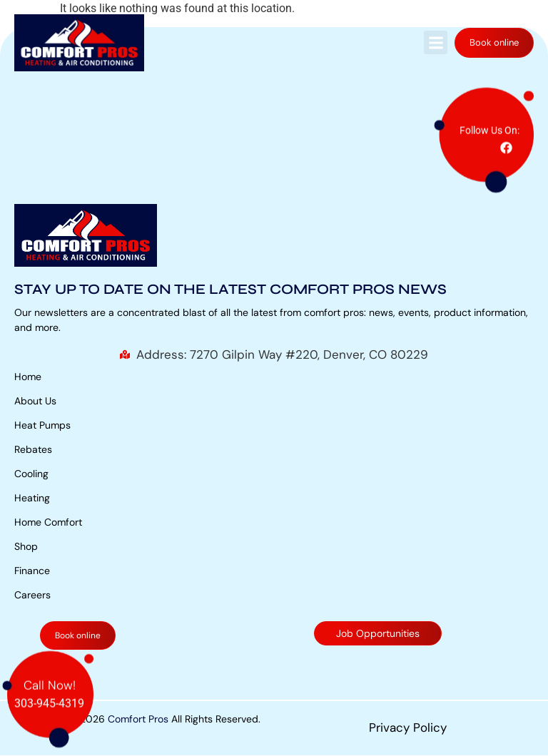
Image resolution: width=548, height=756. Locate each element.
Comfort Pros (138, 719)
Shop (26, 546)
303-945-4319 (49, 702)
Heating (32, 498)
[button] (436, 42)
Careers (32, 595)
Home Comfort (48, 522)
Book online (494, 42)
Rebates (33, 449)
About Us (35, 401)
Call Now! (50, 684)
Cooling (31, 474)
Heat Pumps (42, 425)
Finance (32, 571)
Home (28, 377)
